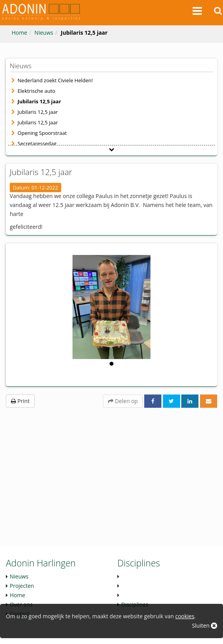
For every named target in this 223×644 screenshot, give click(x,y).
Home (19, 33)
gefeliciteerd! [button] (26, 227)
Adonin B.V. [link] (125, 205)
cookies (185, 616)
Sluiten (205, 625)
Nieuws (44, 33)
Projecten (22, 586)
